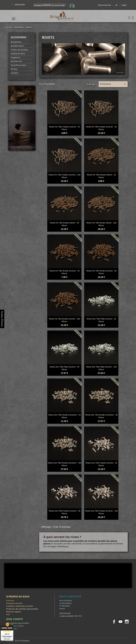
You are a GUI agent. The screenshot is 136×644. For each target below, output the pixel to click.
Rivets (14, 69)
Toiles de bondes (20, 50)
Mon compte (15, 619)
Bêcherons (16, 61)
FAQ (8, 614)
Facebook (114, 622)
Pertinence (113, 84)
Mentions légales (14, 612)
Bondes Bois (17, 46)
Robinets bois (18, 54)
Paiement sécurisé (14, 603)
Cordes (15, 73)
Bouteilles (16, 42)
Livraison (10, 600)
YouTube (120, 622)
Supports (16, 58)
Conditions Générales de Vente (20, 606)
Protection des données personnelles (22, 609)
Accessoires (19, 37)
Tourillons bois (19, 65)
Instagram (127, 622)
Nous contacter (70, 597)
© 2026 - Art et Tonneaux (18, 641)
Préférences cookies (15, 626)
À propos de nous (18, 597)
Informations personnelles (18, 623)
